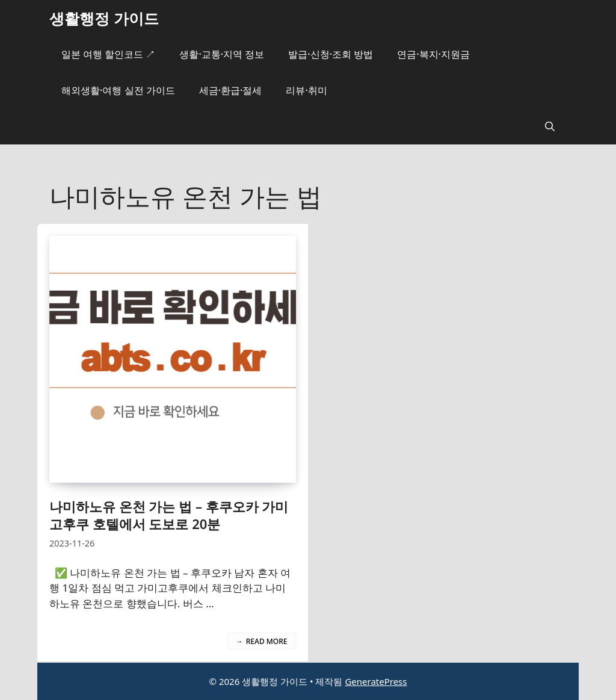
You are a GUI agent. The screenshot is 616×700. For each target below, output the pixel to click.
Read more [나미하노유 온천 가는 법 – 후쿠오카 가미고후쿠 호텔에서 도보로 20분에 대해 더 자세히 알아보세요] (267, 641)
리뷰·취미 (306, 90)
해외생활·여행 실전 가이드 (118, 90)
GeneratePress (376, 681)
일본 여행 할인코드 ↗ (108, 54)
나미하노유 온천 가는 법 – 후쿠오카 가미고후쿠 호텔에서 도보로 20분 (169, 515)
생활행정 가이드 (104, 18)
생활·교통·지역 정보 (222, 54)
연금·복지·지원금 (433, 54)
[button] (550, 126)
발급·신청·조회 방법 (331, 54)
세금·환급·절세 (231, 90)
